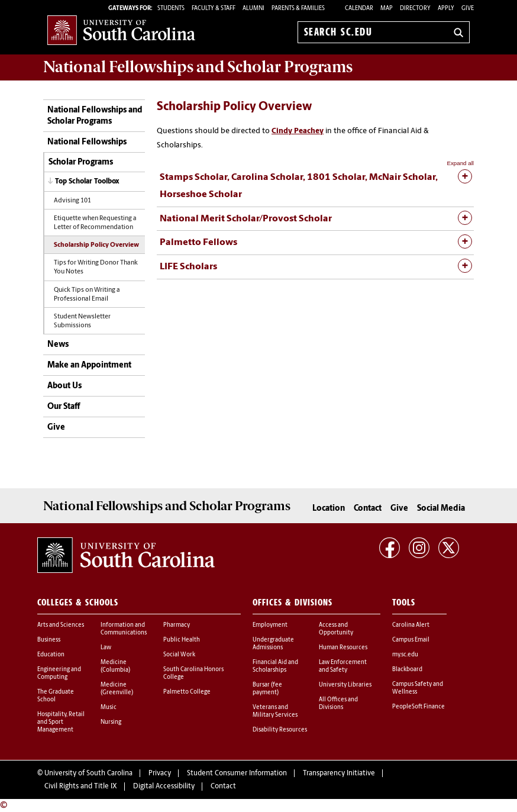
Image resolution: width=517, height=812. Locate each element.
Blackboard (407, 670)
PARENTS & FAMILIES (298, 9)
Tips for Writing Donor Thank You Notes (96, 268)
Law (106, 648)
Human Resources (343, 648)
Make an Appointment (89, 365)
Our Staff (64, 407)
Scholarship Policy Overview (96, 245)
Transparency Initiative (339, 774)
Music (109, 708)
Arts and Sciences (61, 625)
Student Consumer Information (237, 774)
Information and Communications (124, 629)
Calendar (359, 9)
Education (51, 655)
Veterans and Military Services (275, 711)
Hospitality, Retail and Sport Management (61, 722)
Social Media (441, 509)
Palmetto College (187, 692)
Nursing (111, 722)
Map (387, 9)
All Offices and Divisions (338, 704)
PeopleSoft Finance (419, 707)
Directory (415, 9)
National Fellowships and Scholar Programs (95, 116)
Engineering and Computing (59, 674)
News (58, 345)
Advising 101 (72, 201)
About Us (64, 386)
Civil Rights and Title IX (81, 787)
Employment (270, 625)
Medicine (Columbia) (115, 666)
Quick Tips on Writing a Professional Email (87, 295)
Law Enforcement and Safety (343, 666)
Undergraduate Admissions (273, 644)
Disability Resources (280, 730)
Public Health (182, 640)
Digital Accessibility (164, 787)
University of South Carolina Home (121, 30)
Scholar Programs (81, 162)
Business (49, 640)
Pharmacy (177, 625)
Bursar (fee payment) (267, 689)
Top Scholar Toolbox (87, 182)
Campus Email (411, 640)
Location (329, 509)
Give (468, 9)
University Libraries (345, 685)
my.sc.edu (405, 655)
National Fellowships (87, 142)
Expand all (460, 163)
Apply (446, 9)
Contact (368, 509)
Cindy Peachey (298, 131)
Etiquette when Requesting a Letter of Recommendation (95, 223)
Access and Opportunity (336, 629)
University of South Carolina (88, 774)
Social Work (179, 655)
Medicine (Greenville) (117, 689)
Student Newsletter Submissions (82, 321)
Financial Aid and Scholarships (275, 666)
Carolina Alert (411, 625)
